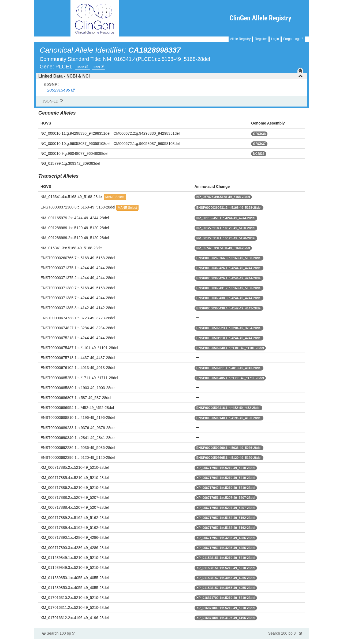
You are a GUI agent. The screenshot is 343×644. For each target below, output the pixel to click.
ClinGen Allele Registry (260, 18)
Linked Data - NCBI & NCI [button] (171, 76)
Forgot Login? (293, 39)
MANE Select (115, 197)
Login (275, 39)
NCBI (97, 67)
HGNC (81, 67)
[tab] (171, 76)
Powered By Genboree (283, 641)
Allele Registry (241, 39)
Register (261, 39)
